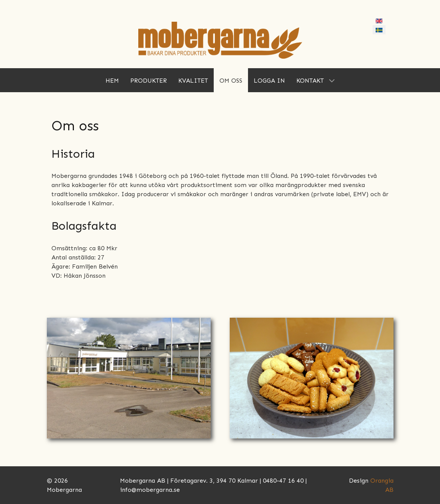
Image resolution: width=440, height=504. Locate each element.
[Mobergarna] (220, 40)
